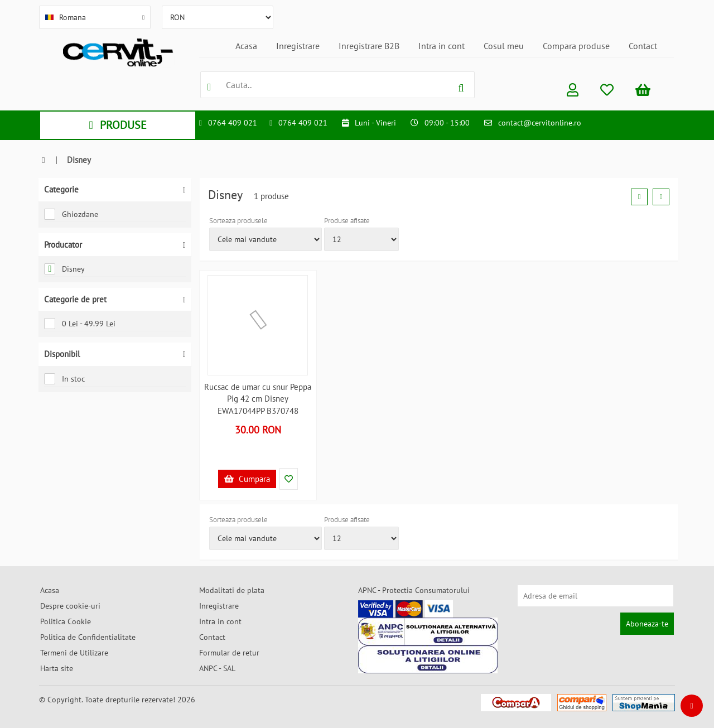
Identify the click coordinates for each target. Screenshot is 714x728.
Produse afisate (347, 221)
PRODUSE (117, 125)
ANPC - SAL (217, 668)
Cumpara (247, 479)
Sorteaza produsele (238, 221)
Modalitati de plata (232, 590)
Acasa (246, 46)
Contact (643, 46)
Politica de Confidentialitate (88, 637)
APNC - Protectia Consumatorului (414, 590)
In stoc (64, 379)
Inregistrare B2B (369, 46)
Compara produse (576, 46)
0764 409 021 (233, 123)
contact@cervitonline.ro (540, 123)
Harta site (57, 668)
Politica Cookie (66, 621)
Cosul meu (504, 46)
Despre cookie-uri (70, 606)
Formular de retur (229, 653)
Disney (64, 269)
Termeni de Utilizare (74, 653)
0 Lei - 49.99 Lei (80, 324)
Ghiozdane (71, 214)
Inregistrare (298, 46)
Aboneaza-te (647, 624)
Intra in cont (442, 46)
